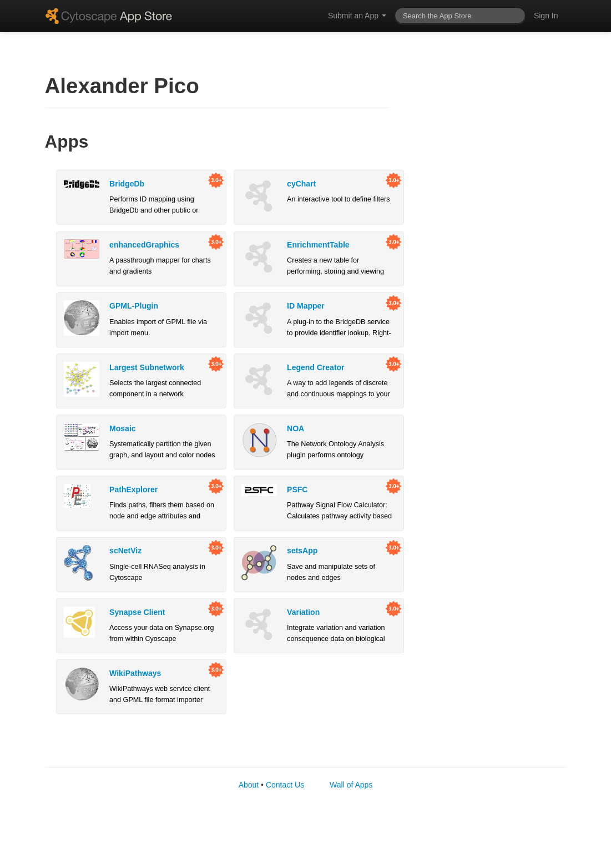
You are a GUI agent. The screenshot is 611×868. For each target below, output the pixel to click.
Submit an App (357, 16)
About (249, 785)
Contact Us (285, 785)
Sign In (546, 16)
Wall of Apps (351, 785)
